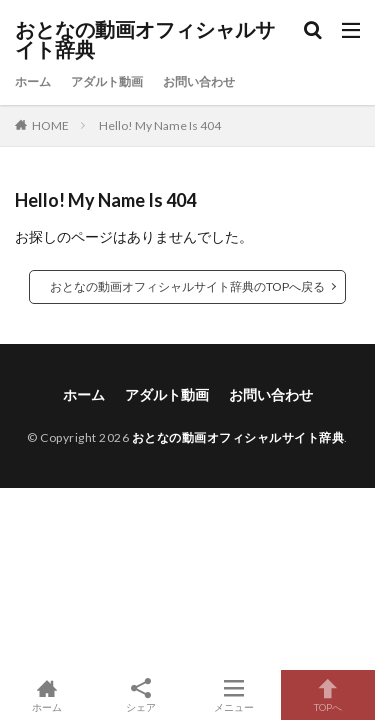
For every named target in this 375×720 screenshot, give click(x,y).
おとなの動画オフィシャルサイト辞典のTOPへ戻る (187, 286)
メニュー (235, 695)
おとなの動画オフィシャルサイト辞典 (145, 40)
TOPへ (328, 695)
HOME (50, 125)
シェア (141, 695)
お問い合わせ (199, 81)
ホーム (33, 81)
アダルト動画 (107, 81)
